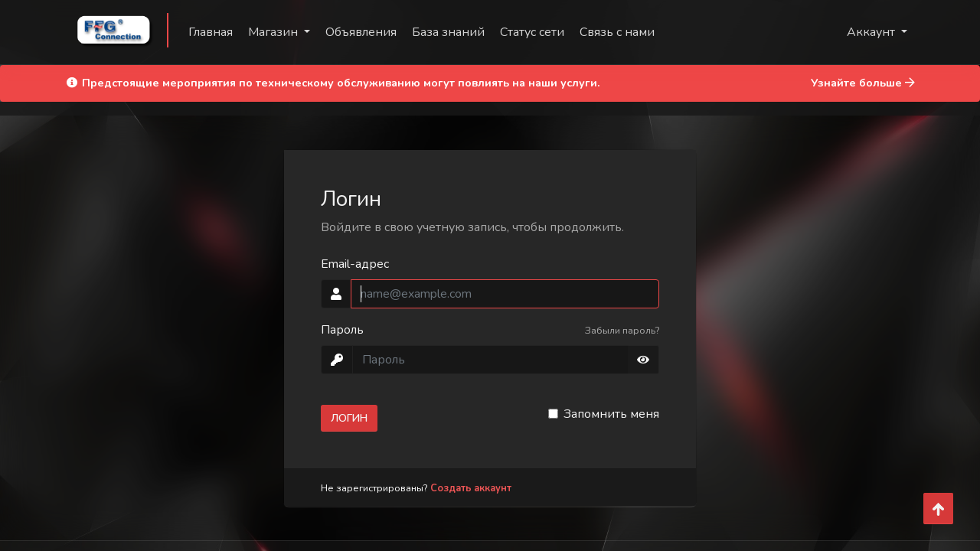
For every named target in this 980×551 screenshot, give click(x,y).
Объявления (361, 32)
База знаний (448, 32)
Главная (211, 32)
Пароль (342, 330)
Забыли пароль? (622, 331)
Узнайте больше (863, 83)
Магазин (274, 32)
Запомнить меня (611, 414)
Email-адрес (355, 264)
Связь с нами (617, 32)
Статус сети (532, 32)
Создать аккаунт (471, 488)
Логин (349, 418)
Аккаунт (872, 32)
